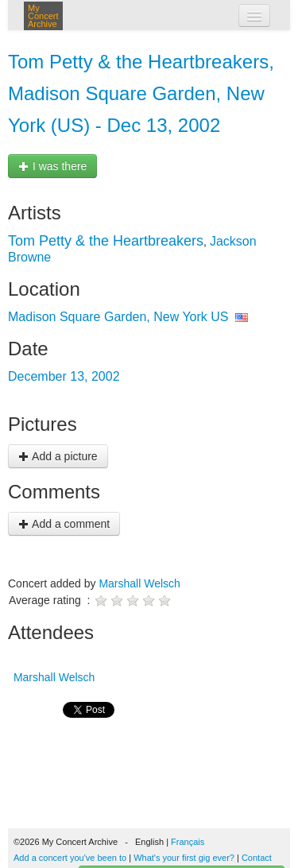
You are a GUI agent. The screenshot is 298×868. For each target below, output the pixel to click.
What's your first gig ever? (184, 858)
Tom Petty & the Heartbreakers (106, 241)
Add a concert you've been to (70, 858)
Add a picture (58, 456)
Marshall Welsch (139, 583)
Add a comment (64, 524)
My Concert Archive (43, 16)
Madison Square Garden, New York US (118, 317)
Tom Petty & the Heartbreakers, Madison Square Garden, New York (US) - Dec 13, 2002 (141, 93)
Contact (257, 858)
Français (188, 842)
